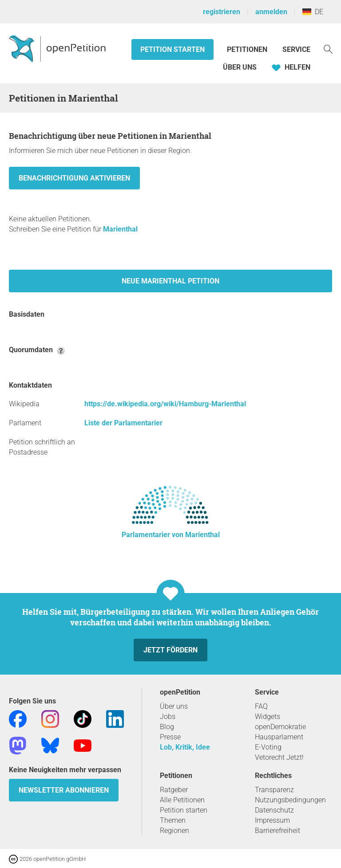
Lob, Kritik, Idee (185, 747)
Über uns (174, 706)
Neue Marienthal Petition (170, 281)
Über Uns (240, 67)
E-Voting (268, 747)
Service (296, 49)
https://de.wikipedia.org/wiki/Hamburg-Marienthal (165, 404)
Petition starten (172, 49)
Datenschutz (274, 810)
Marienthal (120, 229)
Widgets (268, 717)
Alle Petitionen (182, 800)
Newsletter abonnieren (64, 790)
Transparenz (274, 790)
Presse (170, 737)
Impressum (272, 820)
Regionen (174, 831)
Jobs (168, 717)
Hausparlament (279, 737)
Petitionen (248, 49)
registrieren (222, 12)
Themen (173, 820)
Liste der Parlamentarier (123, 423)
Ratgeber (174, 790)
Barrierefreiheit (278, 831)
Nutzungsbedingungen (290, 800)
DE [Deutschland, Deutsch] (313, 12)
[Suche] (328, 49)
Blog (167, 727)
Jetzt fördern (170, 650)
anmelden (271, 12)
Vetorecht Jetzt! (279, 757)
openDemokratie (280, 727)
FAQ (261, 706)
